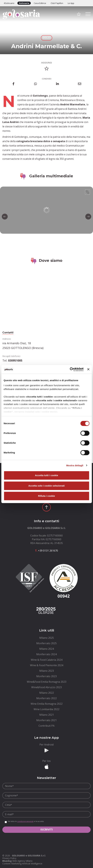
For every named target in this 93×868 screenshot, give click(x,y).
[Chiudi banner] (88, 369)
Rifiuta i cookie (46, 496)
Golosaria (24, 3)
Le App (71, 3)
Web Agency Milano (22, 861)
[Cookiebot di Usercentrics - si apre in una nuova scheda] (70, 369)
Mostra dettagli (75, 465)
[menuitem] (46, 638)
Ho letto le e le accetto (26, 821)
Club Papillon (57, 3)
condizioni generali (25, 821)
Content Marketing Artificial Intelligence (22, 864)
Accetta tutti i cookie (46, 475)
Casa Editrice (40, 3)
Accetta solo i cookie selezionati (46, 486)
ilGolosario (9, 3)
